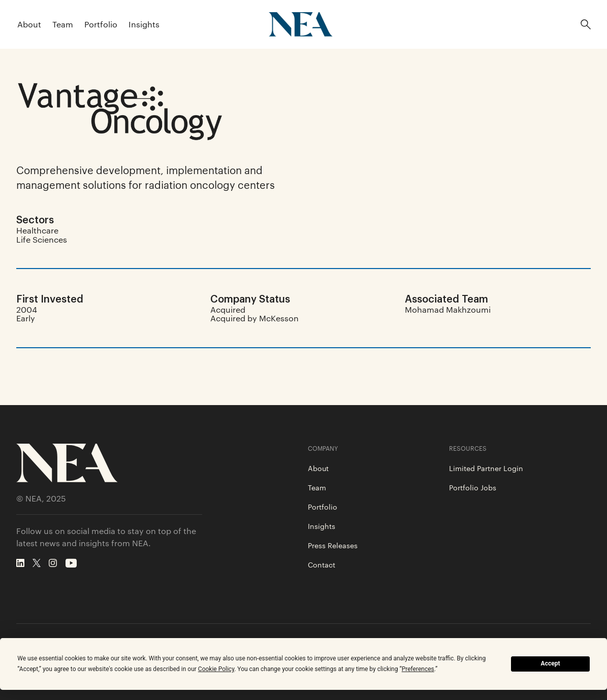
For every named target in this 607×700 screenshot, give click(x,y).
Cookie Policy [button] (216, 669)
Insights (144, 24)
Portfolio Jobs (473, 487)
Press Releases (333, 545)
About (29, 24)
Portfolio (101, 24)
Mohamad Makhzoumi (448, 309)
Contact (322, 564)
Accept (551, 663)
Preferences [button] (418, 669)
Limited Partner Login (486, 468)
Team (63, 24)
